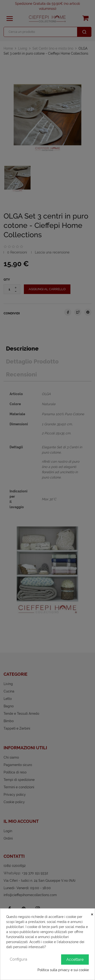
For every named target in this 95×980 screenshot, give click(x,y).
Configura (18, 959)
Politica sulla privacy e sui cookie (63, 970)
